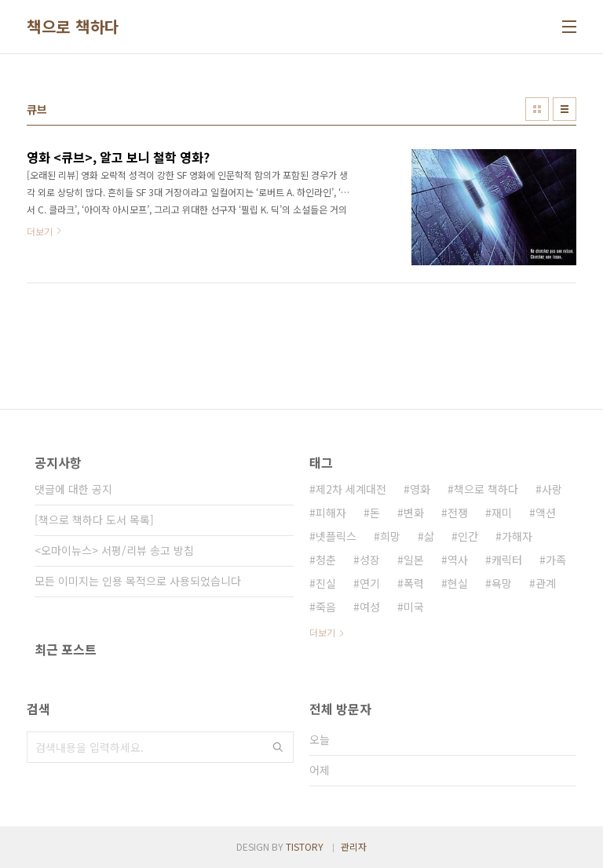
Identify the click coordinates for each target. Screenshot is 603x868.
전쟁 (458, 512)
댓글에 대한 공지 (73, 489)
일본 (414, 560)
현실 (458, 583)
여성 (370, 607)
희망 (390, 536)
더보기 (322, 632)
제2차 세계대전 (351, 489)
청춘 (326, 560)
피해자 (331, 512)
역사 (458, 560)
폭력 (414, 583)
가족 (556, 560)
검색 (278, 747)
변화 (414, 512)
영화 (420, 489)
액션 (546, 512)
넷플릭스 (336, 536)
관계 (546, 583)
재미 (502, 512)
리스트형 (565, 109)
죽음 (326, 607)
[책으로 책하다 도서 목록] (94, 520)
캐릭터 (507, 560)
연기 (370, 583)
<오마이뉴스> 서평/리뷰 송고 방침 (114, 550)
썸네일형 (537, 109)
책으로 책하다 (73, 27)
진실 (326, 583)
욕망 (502, 583)
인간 (468, 536)
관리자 (354, 846)
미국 (414, 607)
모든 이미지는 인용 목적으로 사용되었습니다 (138, 581)
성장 (370, 560)
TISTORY (305, 846)
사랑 (552, 489)
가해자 (517, 536)
